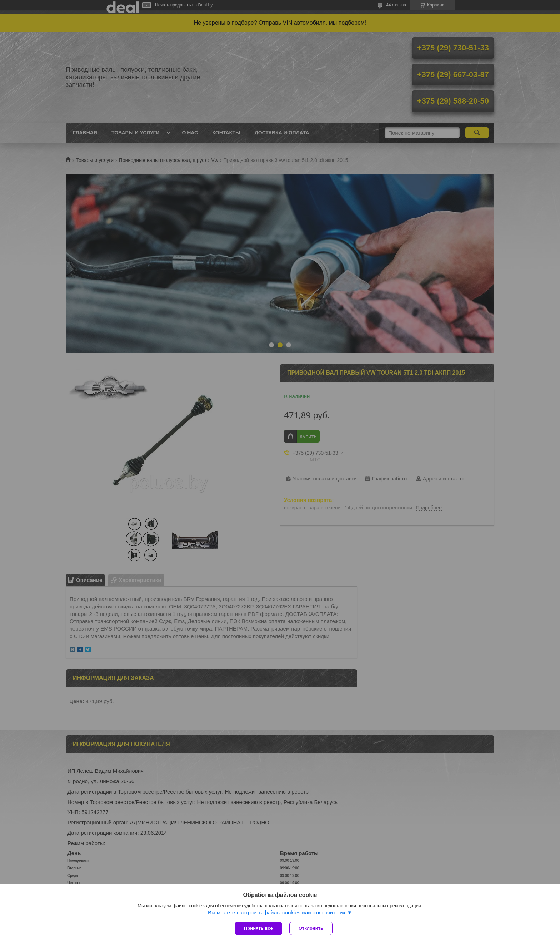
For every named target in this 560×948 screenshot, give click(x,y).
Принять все (258, 928)
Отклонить (311, 928)
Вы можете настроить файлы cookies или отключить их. (277, 912)
